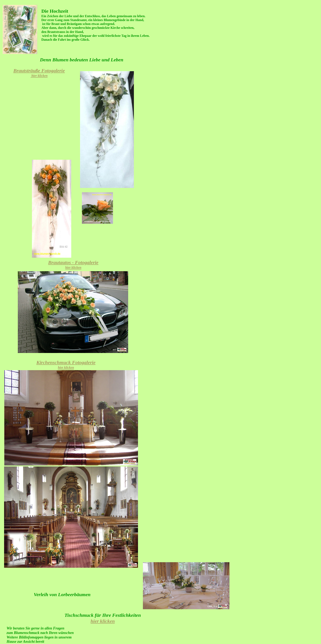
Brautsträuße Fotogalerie (39, 73)
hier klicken (103, 621)
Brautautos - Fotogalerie (73, 264)
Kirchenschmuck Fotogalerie (66, 364)
